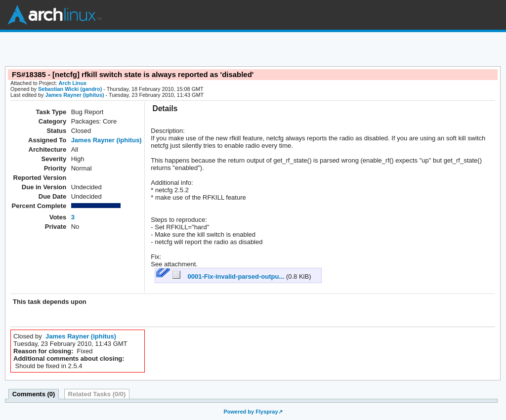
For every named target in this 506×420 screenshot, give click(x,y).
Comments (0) (34, 394)
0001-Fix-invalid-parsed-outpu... (229, 276)
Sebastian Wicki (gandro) (70, 89)
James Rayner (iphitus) (74, 95)
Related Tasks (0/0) (97, 394)
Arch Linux (54, 15)
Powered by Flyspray (251, 412)
